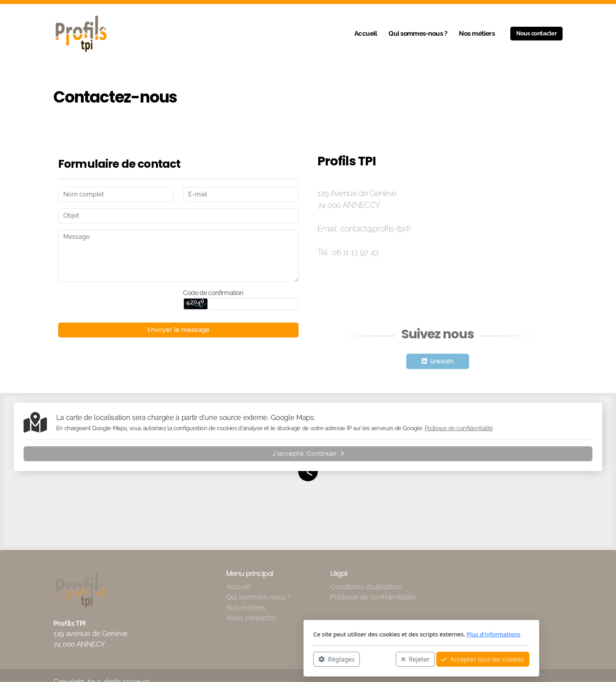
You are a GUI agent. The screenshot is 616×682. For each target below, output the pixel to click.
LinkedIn (442, 363)
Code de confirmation (213, 293)
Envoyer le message (178, 330)
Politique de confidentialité (459, 428)
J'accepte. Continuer (308, 454)
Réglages (223, 659)
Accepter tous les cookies (369, 659)
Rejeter (302, 659)
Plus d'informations (380, 634)
